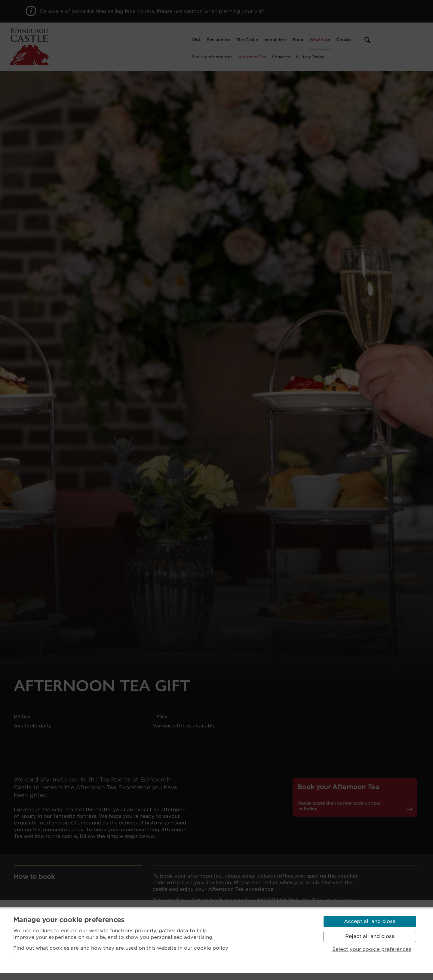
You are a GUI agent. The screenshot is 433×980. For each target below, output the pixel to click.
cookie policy (211, 948)
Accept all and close (370, 921)
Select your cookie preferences (372, 949)
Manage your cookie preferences (69, 920)
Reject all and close (370, 936)
